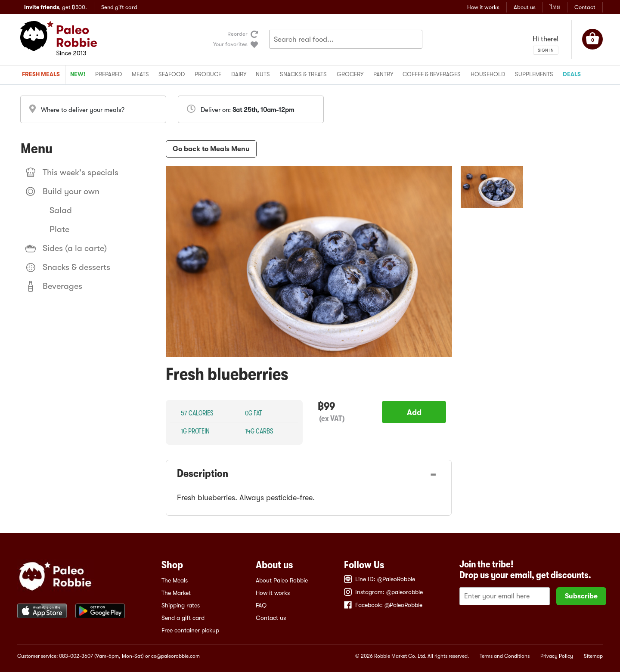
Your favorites (230, 44)
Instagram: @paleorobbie (383, 592)
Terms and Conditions (505, 656)
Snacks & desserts (68, 267)
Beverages (54, 286)
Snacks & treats (303, 74)
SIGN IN (546, 50)
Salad (61, 210)
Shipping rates (181, 605)
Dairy (239, 74)
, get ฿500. (56, 7)
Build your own (62, 192)
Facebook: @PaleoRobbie (383, 605)
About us (525, 7)
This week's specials (72, 173)
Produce (208, 74)
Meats (140, 74)
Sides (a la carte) (66, 248)
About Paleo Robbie (282, 580)
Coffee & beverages (432, 74)
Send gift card (119, 7)
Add (414, 412)
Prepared (108, 74)
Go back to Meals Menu (211, 149)
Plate (59, 229)
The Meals (175, 580)
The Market (176, 593)
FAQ (261, 605)
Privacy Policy (557, 656)
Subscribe (581, 596)
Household (488, 74)
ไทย (555, 7)
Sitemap (593, 656)
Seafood (172, 74)
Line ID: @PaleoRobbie (380, 579)
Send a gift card (183, 618)
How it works (483, 7)
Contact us (271, 618)
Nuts (263, 74)
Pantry (383, 74)
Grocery (350, 74)
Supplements (534, 74)
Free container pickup (190, 630)
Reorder (237, 34)
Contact (585, 7)
